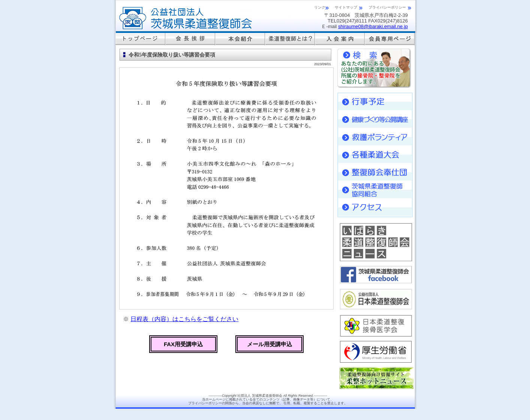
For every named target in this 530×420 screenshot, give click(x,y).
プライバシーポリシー (387, 7)
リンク (320, 7)
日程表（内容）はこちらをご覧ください (184, 319)
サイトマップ (346, 7)
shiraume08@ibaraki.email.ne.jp (373, 26)
